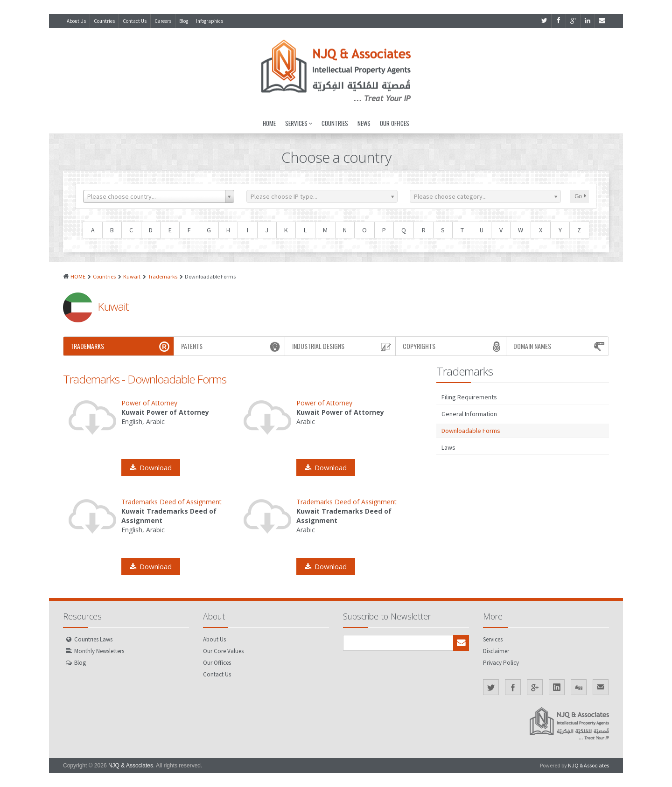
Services (299, 123)
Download (151, 467)
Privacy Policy (501, 663)
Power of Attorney (149, 403)
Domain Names (560, 346)
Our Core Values (223, 651)
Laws (448, 447)
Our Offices (395, 123)
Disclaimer (496, 651)
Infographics (210, 21)
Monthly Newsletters (99, 651)
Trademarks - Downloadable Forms (145, 379)
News (364, 123)
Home (269, 123)
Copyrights (453, 346)
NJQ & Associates (131, 766)
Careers (163, 21)
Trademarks (163, 276)
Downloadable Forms (471, 431)
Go (580, 196)
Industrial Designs (343, 346)
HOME (78, 276)
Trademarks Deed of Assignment (171, 502)
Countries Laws (93, 639)
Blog (184, 21)
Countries (104, 21)
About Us (76, 21)
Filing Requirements (469, 397)
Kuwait (132, 276)
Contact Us (135, 21)
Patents (231, 346)
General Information (469, 414)
